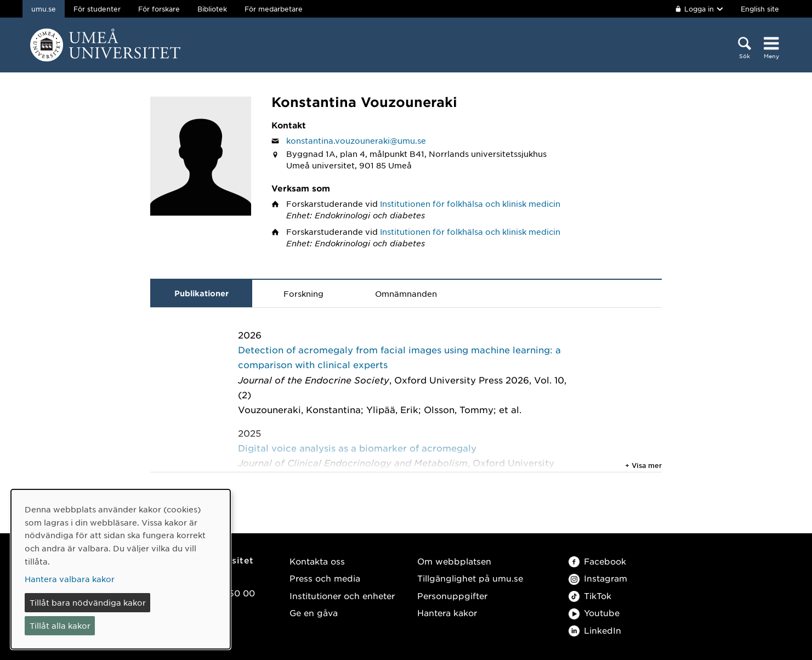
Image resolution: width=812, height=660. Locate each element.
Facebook (597, 561)
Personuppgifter (452, 596)
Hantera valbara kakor (70, 579)
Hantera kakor (447, 613)
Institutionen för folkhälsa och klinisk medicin (470, 204)
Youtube (594, 613)
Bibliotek (212, 9)
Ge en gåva (314, 613)
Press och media (325, 578)
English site (760, 9)
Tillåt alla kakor (60, 625)
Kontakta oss (317, 561)
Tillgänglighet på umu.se (470, 578)
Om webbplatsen (454, 561)
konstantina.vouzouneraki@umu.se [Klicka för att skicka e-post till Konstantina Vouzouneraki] (356, 140)
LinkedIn (595, 630)
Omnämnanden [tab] (406, 294)
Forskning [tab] (303, 294)
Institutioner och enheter (342, 596)
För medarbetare (274, 9)
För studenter (97, 9)
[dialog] (121, 569)
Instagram (598, 578)
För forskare (159, 9)
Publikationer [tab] (201, 293)
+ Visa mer (643, 465)
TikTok (590, 596)
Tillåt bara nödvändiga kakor (88, 602)
